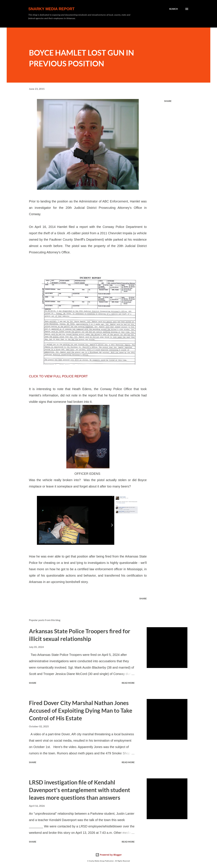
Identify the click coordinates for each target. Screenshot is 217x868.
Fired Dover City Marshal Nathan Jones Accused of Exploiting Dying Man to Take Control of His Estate (81, 710)
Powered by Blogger (109, 855)
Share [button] (168, 101)
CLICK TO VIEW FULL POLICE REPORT (58, 376)
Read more (128, 683)
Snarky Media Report (51, 9)
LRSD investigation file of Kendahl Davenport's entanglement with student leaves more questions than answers (80, 790)
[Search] (173, 9)
